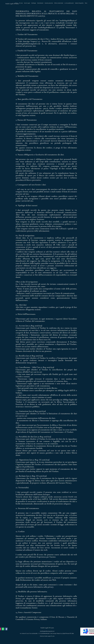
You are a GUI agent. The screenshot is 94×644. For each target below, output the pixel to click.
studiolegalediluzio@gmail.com (47, 631)
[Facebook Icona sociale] (6, 629)
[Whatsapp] (3, 629)
